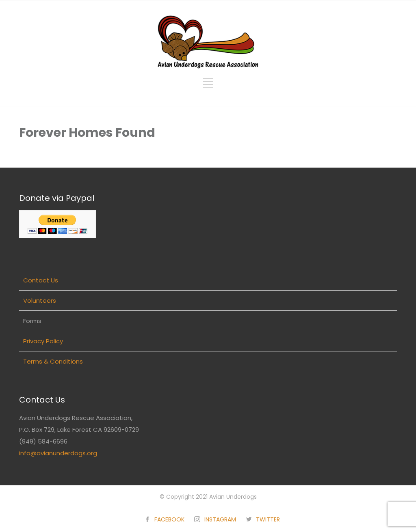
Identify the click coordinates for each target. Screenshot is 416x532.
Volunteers (40, 300)
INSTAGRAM (220, 519)
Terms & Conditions (53, 361)
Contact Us (41, 280)
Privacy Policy (43, 341)
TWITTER (268, 519)
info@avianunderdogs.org (58, 453)
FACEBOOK (169, 519)
